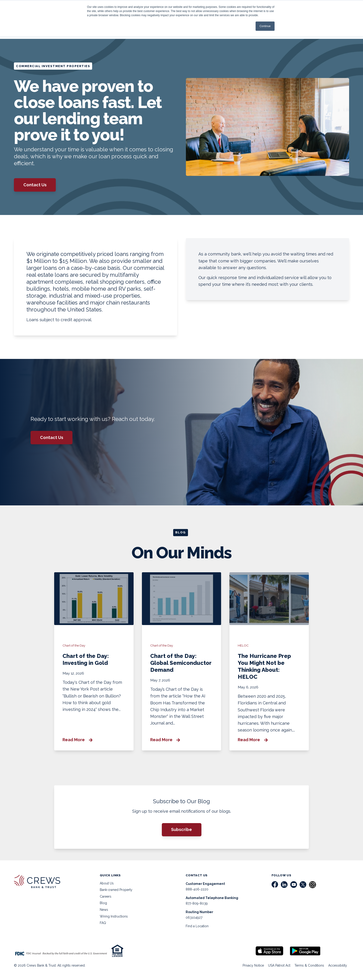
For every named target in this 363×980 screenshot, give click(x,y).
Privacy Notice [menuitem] (253, 965)
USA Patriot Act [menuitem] (279, 965)
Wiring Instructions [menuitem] (114, 916)
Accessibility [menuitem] (338, 965)
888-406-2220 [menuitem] (197, 889)
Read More (77, 740)
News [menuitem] (104, 910)
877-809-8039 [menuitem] (197, 903)
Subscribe (181, 829)
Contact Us (35, 185)
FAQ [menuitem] (103, 923)
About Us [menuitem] (107, 883)
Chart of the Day (74, 645)
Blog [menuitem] (103, 903)
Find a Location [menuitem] (197, 926)
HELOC (243, 645)
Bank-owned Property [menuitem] (116, 890)
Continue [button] (265, 26)
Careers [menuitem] (106, 896)
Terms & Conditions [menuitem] (309, 965)
